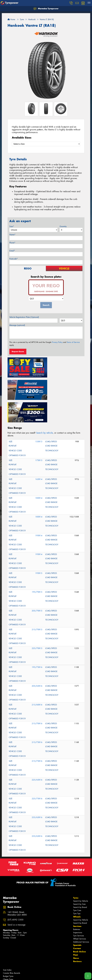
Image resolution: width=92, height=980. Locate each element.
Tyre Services (79, 911)
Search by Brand (80, 883)
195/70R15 (37, 567)
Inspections (78, 908)
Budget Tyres (8, 952)
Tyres (76, 873)
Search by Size (79, 879)
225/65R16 (37, 755)
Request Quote (18, 351)
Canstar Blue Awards (11, 948)
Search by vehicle (45, 408)
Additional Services (81, 917)
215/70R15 (37, 605)
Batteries (77, 905)
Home (11, 19)
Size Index (7, 945)
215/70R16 (37, 699)
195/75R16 (37, 643)
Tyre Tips (77, 889)
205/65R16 (37, 661)
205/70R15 (37, 586)
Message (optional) (17, 325)
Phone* (12, 243)
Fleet (76, 930)
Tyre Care (77, 886)
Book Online (79, 927)
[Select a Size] (46, 144)
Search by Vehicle (81, 876)
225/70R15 (37, 624)
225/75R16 (37, 774)
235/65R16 (37, 793)
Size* (12, 226)
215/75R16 (37, 718)
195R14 (39, 511)
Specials (77, 920)
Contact (77, 924)
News (76, 933)
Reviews (77, 937)
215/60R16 (37, 680)
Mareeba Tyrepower (46, 9)
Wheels (77, 892)
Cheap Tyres (8, 955)
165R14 (39, 455)
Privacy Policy (57, 342)
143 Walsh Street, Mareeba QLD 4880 (17, 889)
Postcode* (14, 259)
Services (77, 902)
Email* (12, 251)
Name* (12, 235)
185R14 (39, 473)
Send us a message (16, 900)
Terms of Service (73, 342)
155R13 (39, 417)
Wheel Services (80, 914)
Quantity (63, 226)
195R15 (39, 549)
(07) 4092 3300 (15, 895)
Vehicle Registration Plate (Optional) (24, 317)
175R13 (39, 436)
